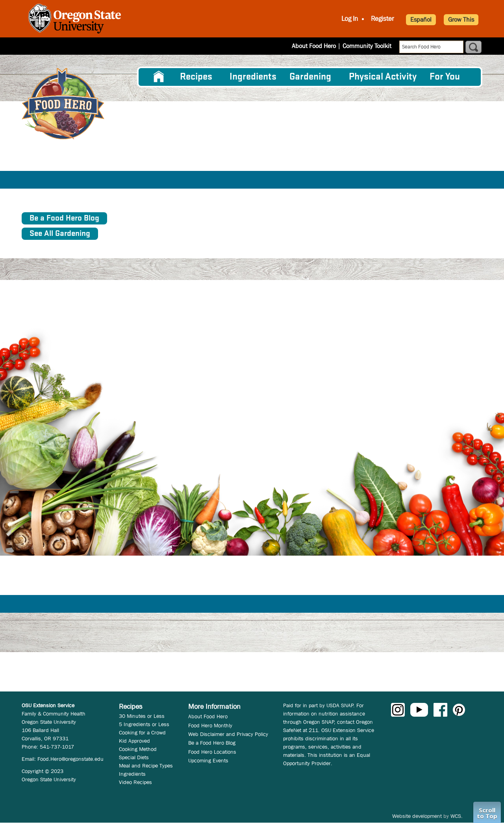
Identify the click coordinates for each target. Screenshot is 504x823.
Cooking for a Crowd (142, 732)
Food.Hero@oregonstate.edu (70, 759)
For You (445, 77)
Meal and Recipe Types (146, 766)
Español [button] (421, 19)
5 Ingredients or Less (144, 724)
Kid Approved (134, 741)
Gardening (310, 77)
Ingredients (253, 77)
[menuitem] (159, 77)
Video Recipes (135, 782)
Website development (417, 816)
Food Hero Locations (212, 752)
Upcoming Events (208, 760)
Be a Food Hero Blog (212, 743)
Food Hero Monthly (210, 725)
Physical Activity (383, 77)
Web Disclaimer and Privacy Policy (228, 734)
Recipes (196, 77)
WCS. (457, 816)
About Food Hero (314, 46)
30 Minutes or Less (142, 716)
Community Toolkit (367, 46)
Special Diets (134, 757)
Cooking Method (138, 749)
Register (383, 19)
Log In (350, 19)
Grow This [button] (461, 19)
